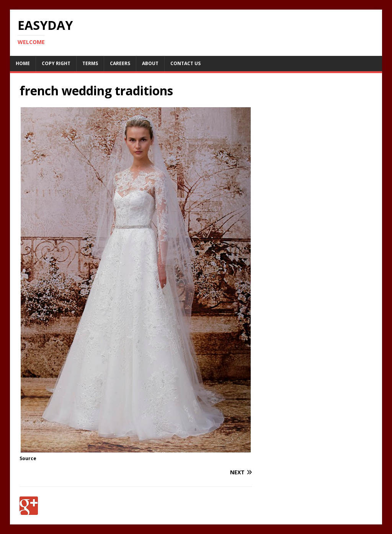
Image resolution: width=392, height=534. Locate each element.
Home (23, 63)
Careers (120, 63)
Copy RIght (56, 63)
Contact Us (185, 63)
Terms (90, 63)
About (150, 63)
